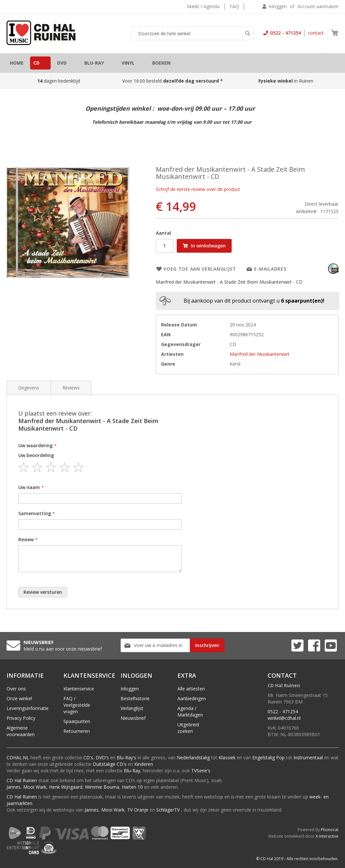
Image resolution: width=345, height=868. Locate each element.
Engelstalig (263, 758)
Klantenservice (79, 689)
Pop (280, 758)
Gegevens (29, 388)
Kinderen (144, 764)
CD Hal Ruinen (22, 780)
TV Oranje (138, 810)
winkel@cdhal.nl (284, 718)
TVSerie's (201, 771)
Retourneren (77, 731)
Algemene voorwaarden (21, 731)
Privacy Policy (21, 718)
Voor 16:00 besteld (172, 81)
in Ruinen (287, 81)
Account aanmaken (318, 6)
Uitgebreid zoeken (188, 728)
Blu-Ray (132, 771)
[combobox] (192, 33)
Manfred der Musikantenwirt (260, 354)
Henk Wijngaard (66, 787)
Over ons (16, 689)
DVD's (102, 758)
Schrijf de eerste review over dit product (198, 189)
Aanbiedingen (192, 698)
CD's (88, 758)
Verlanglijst (132, 708)
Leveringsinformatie (28, 708)
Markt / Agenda (203, 6)
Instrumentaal (308, 758)
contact (316, 33)
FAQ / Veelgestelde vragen (77, 705)
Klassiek (227, 758)
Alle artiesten (191, 689)
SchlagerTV (168, 810)
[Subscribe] (207, 645)
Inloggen (278, 6)
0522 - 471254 (285, 33)
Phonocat (330, 830)
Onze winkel (19, 698)
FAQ (234, 6)
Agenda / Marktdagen (190, 711)
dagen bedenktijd (59, 81)
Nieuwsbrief (133, 718)
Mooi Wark (35, 787)
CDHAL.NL (18, 758)
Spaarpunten (77, 721)
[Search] (248, 33)
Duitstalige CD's (110, 764)
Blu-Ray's (126, 758)
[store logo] (41, 33)
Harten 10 (132, 787)
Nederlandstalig (193, 758)
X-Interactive (327, 836)
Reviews (71, 388)
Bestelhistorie (135, 698)
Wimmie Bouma (102, 787)
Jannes (14, 787)
